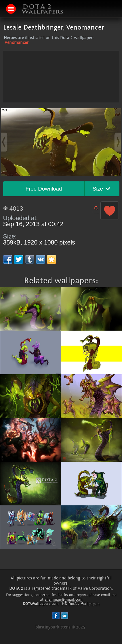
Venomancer (17, 43)
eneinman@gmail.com (63, 600)
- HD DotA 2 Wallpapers (61, 604)
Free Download (44, 189)
